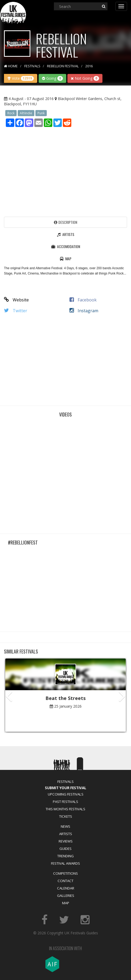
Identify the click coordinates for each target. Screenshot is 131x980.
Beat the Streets (65, 698)
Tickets (66, 816)
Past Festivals (65, 802)
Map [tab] (66, 259)
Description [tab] (65, 222)
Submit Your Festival (66, 788)
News (65, 826)
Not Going (85, 78)
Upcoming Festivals (66, 794)
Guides (65, 849)
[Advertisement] (65, 171)
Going (52, 78)
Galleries (66, 896)
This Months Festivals (65, 809)
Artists (66, 834)
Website (16, 300)
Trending (65, 856)
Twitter (16, 311)
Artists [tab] (66, 234)
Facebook (83, 300)
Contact (65, 881)
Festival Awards (65, 863)
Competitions (65, 873)
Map (66, 903)
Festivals (65, 782)
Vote (21, 78)
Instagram (84, 311)
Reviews (66, 841)
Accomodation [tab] (66, 246)
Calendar (66, 888)
